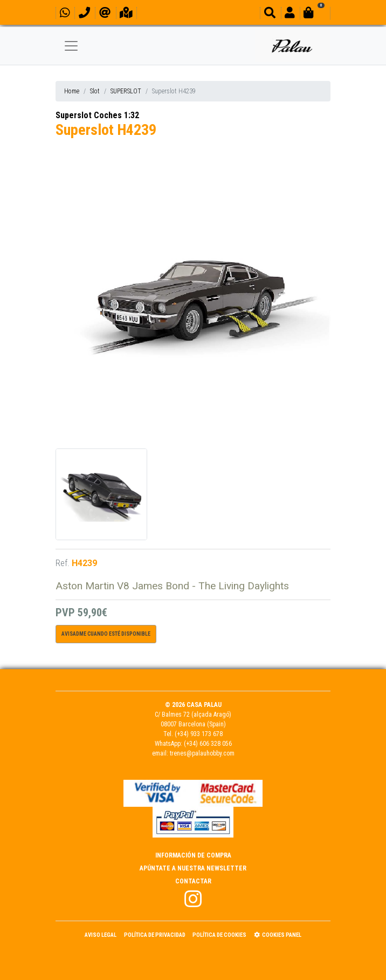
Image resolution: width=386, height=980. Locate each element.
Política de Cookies (219, 935)
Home (72, 91)
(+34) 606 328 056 (208, 744)
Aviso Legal (101, 935)
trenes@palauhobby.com (202, 753)
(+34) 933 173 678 (199, 734)
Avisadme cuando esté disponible (106, 634)
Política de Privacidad (155, 935)
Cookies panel (278, 935)
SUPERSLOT (126, 91)
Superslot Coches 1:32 (97, 115)
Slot (95, 91)
